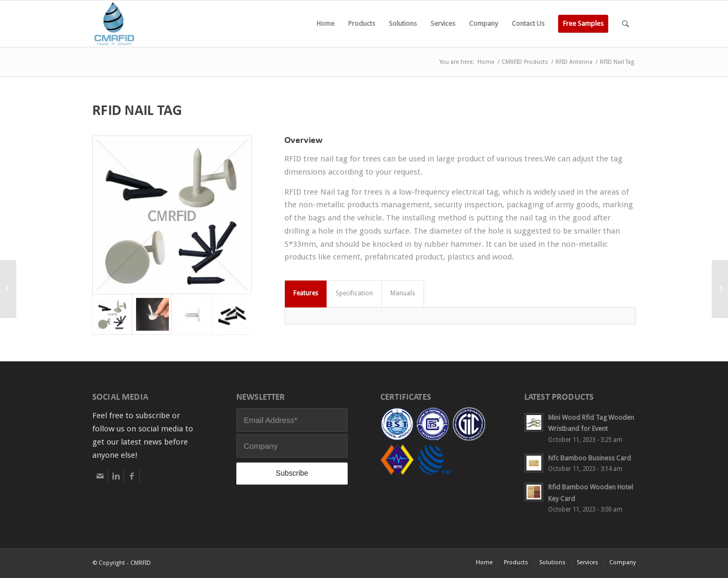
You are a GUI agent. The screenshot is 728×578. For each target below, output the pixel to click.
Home (486, 62)
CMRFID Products (525, 62)
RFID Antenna (574, 62)
